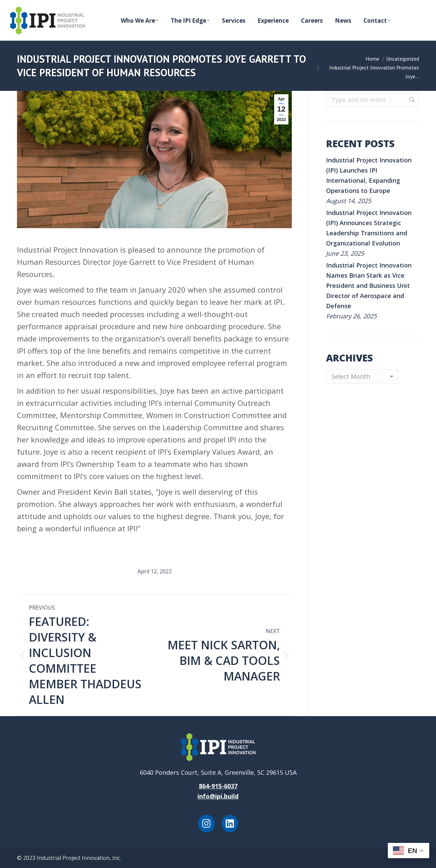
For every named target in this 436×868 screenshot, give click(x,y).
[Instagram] (206, 824)
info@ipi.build (218, 796)
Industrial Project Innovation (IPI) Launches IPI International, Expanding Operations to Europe (369, 175)
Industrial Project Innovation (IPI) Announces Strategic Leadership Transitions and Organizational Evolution (369, 228)
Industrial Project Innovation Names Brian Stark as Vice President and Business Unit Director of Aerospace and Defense (369, 285)
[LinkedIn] (230, 824)
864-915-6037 (218, 786)
